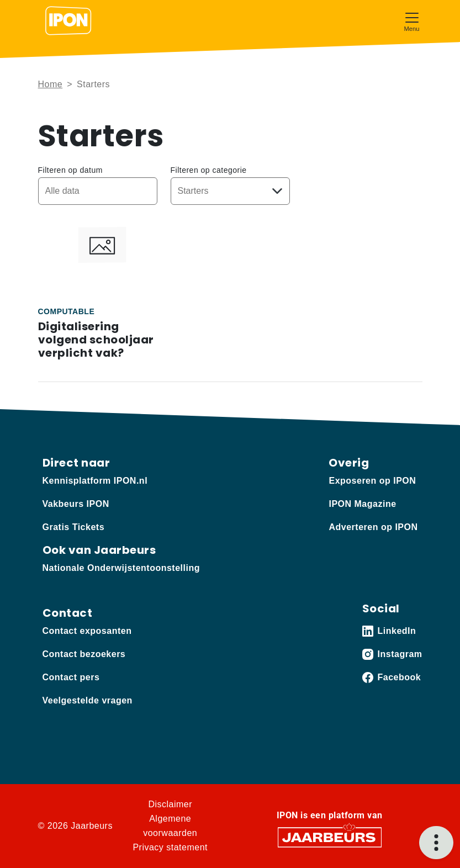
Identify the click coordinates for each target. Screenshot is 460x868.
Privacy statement (170, 847)
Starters (93, 84)
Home (51, 84)
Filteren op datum (70, 170)
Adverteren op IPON (373, 527)
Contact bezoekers (84, 654)
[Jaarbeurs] (330, 837)
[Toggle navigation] (412, 21)
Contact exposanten (87, 631)
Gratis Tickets (74, 527)
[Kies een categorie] (230, 191)
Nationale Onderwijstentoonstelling (121, 568)
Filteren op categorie (209, 170)
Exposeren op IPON (372, 481)
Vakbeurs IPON (76, 504)
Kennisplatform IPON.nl (95, 481)
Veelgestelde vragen (88, 700)
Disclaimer (170, 804)
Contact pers (71, 677)
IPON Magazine (362, 504)
